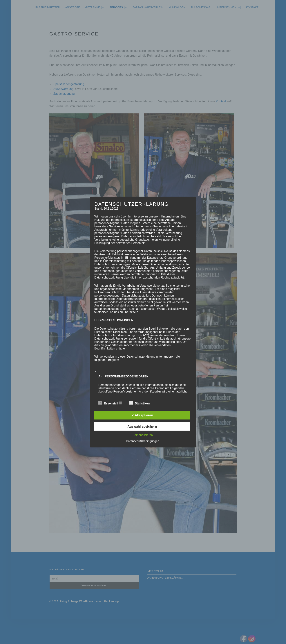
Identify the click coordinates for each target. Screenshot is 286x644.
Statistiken (141, 403)
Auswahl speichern (142, 427)
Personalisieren (143, 435)
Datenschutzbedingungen (143, 441)
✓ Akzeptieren (142, 415)
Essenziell (110, 403)
